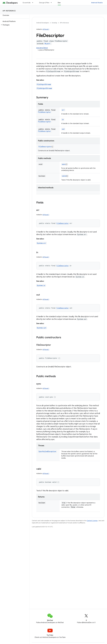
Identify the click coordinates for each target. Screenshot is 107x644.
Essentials (27, 3)
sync (64, 164)
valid (64, 176)
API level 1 (46, 29)
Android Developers (43, 23)
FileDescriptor (44, 112)
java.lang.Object (42, 48)
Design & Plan (44, 3)
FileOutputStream (44, 88)
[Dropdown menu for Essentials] (34, 3)
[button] (14, 25)
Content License (92, 521)
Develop (54, 23)
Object (47, 44)
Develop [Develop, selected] (61, 3)
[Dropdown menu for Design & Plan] (52, 3)
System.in (41, 285)
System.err (41, 243)
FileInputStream (44, 84)
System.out (42, 328)
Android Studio (97, 3)
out (63, 129)
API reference (9, 11)
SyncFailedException (47, 451)
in (63, 119)
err (63, 110)
